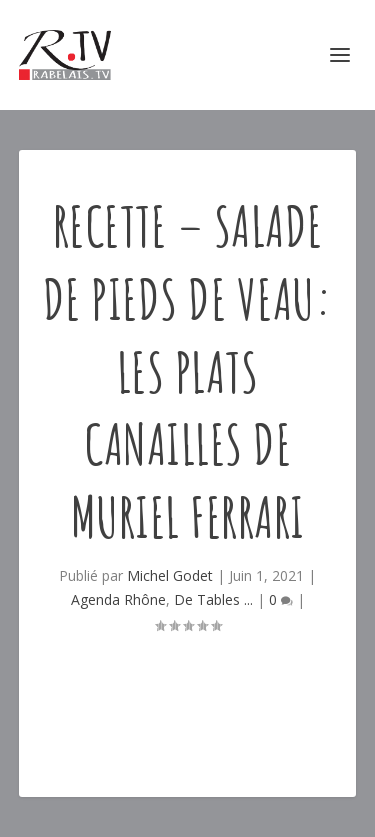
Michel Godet (170, 575)
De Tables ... (213, 599)
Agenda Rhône (118, 599)
